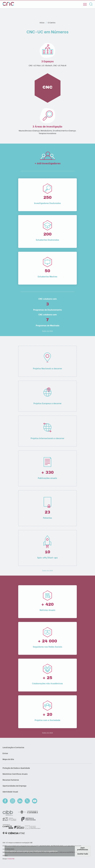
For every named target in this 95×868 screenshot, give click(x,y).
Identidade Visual (10, 792)
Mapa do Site (8, 759)
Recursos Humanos (11, 780)
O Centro (52, 22)
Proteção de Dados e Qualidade (16, 768)
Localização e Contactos (13, 747)
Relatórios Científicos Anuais (15, 774)
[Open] (85, 4)
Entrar (5, 753)
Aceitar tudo (83, 854)
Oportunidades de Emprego (14, 786)
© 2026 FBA (11, 859)
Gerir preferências (83, 848)
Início (42, 22)
